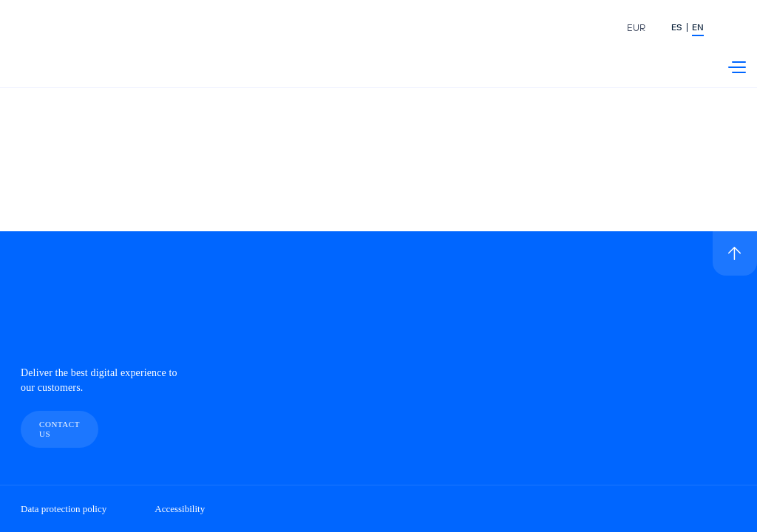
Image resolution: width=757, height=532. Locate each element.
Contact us (60, 429)
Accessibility (180, 509)
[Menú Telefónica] (737, 67)
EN (698, 28)
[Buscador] (737, 30)
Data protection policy (64, 509)
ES (676, 28)
